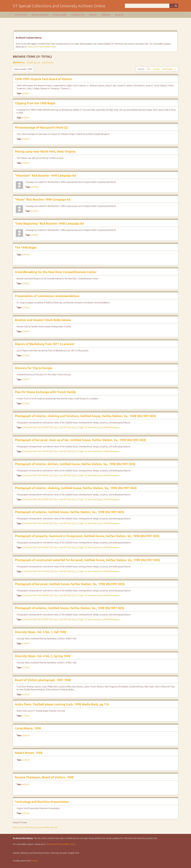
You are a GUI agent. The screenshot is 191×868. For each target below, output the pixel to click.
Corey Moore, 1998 (28, 728)
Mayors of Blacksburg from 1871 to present (45, 344)
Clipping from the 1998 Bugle (35, 103)
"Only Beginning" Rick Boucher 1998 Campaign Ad (49, 224)
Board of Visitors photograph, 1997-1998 (43, 680)
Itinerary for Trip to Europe (33, 368)
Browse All (19, 63)
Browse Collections (40, 15)
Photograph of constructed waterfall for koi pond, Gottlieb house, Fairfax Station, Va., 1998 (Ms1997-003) (87, 560)
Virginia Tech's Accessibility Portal (41, 47)
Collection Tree (78, 15)
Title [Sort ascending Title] (149, 69)
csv (20, 827)
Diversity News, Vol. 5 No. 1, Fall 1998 (41, 632)
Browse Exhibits (60, 15)
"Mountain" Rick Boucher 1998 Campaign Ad (45, 176)
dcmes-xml (33, 827)
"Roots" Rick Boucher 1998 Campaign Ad (43, 200)
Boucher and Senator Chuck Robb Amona (43, 320)
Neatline (93, 15)
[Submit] (176, 6)
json (41, 827)
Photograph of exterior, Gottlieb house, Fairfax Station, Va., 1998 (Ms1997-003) (69, 512)
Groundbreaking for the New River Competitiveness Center (56, 272)
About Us (119, 15)
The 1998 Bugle (26, 248)
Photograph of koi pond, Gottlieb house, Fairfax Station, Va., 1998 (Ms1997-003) (70, 584)
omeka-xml (48, 827)
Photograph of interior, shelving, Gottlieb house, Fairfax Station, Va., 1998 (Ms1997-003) (76, 488)
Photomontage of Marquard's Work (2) (41, 128)
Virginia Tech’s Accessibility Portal (60, 844)
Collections (106, 15)
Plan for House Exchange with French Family (45, 392)
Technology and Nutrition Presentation (42, 802)
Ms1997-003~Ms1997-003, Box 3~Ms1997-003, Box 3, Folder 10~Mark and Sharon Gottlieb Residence (75, 427)
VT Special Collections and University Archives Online (59, 6)
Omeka (34, 861)
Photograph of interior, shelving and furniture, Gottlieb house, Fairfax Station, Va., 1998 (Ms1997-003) (85, 416)
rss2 (56, 827)
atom (15, 827)
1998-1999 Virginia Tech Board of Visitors (43, 79)
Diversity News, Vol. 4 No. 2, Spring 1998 (43, 656)
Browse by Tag (33, 63)
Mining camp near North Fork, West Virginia (45, 152)
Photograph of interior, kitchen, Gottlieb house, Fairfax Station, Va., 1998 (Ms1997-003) (75, 464)
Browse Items (21, 15)
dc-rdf (25, 827)
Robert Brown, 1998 (29, 753)
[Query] (151, 6)
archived (26, 93)
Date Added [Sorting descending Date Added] (168, 69)
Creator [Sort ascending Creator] (157, 69)
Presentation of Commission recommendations (47, 296)
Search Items (48, 63)
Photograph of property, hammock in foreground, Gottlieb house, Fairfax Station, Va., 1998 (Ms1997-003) (87, 536)
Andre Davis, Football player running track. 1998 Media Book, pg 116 (62, 704)
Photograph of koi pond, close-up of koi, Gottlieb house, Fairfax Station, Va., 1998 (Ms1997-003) (80, 440)
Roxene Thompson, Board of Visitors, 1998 (44, 777)
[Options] (172, 6)
